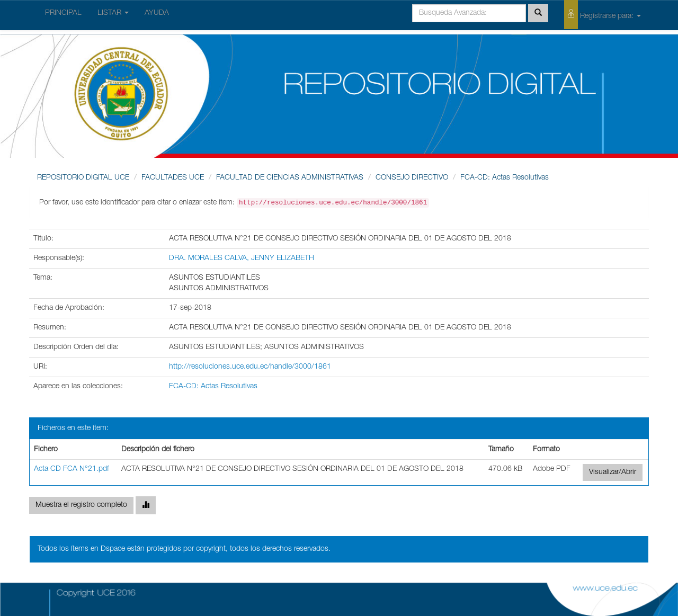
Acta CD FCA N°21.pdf (72, 469)
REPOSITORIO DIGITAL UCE (83, 178)
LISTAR (113, 13)
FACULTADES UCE (173, 178)
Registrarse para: (603, 15)
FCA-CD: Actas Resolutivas (505, 178)
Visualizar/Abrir (613, 472)
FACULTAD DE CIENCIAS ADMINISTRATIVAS (290, 178)
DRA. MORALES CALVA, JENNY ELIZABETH (242, 258)
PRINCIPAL (63, 13)
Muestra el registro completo (81, 505)
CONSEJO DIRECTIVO (412, 178)
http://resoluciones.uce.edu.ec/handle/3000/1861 (250, 367)
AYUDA (157, 13)
